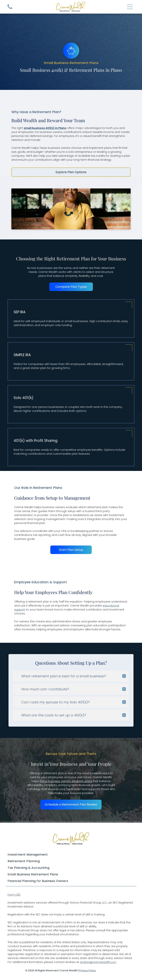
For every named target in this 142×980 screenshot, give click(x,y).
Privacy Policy (88, 970)
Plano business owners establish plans (66, 781)
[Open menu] (130, 7)
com (114, 962)
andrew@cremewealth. (95, 962)
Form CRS (14, 895)
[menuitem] (71, 855)
